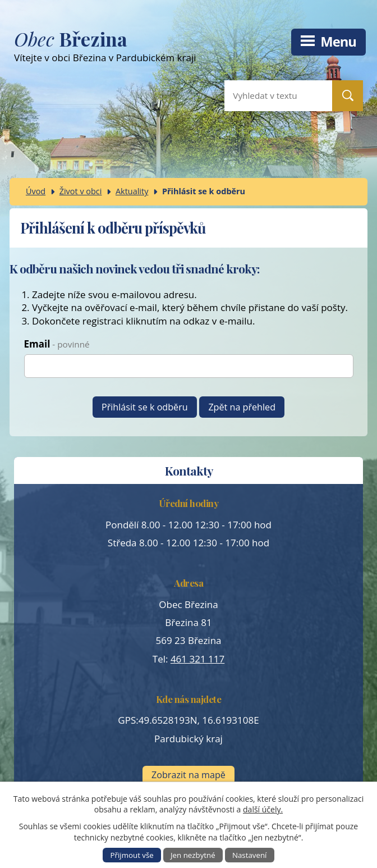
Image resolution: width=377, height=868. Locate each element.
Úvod (36, 191)
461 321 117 (197, 659)
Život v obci (81, 191)
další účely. (263, 809)
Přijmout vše (132, 855)
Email (57, 344)
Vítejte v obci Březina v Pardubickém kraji (154, 49)
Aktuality (132, 191)
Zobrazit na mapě (188, 775)
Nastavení (250, 855)
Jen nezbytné (193, 855)
